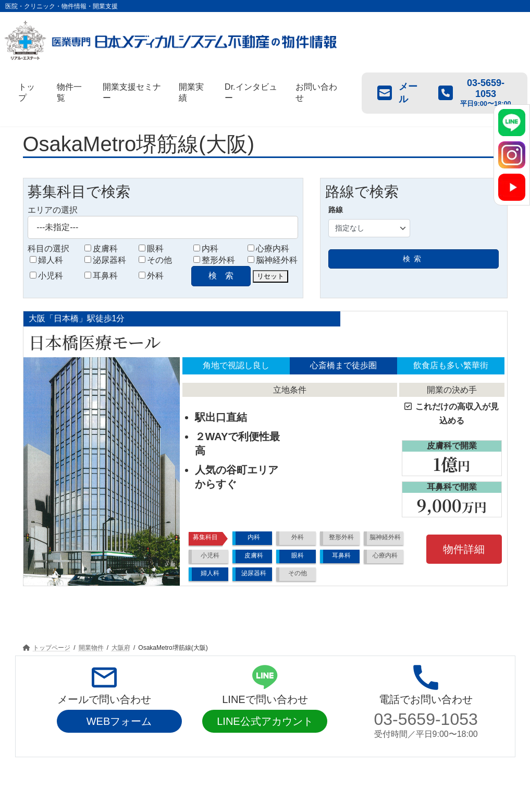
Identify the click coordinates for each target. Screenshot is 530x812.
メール (397, 93)
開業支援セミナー (142, 767)
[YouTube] (512, 187)
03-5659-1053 (426, 719)
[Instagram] (512, 155)
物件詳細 (464, 549)
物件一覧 (84, 767)
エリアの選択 (53, 210)
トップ (42, 767)
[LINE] (512, 123)
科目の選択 (48, 249)
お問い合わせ (318, 767)
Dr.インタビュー (256, 767)
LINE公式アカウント (265, 721)
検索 (414, 259)
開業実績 (200, 767)
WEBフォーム (119, 721)
